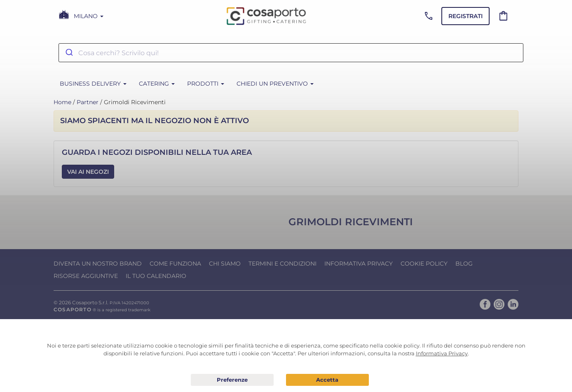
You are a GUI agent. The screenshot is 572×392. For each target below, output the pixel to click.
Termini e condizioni (282, 264)
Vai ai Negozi (88, 172)
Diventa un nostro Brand (98, 264)
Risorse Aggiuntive (86, 276)
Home (62, 102)
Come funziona (175, 264)
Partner (88, 102)
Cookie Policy (424, 264)
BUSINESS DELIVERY (93, 84)
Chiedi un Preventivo (275, 84)
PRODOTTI (206, 84)
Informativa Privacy (359, 264)
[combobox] (291, 53)
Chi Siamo (225, 264)
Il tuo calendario (156, 276)
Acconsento (327, 380)
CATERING (157, 84)
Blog (464, 264)
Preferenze (232, 380)
